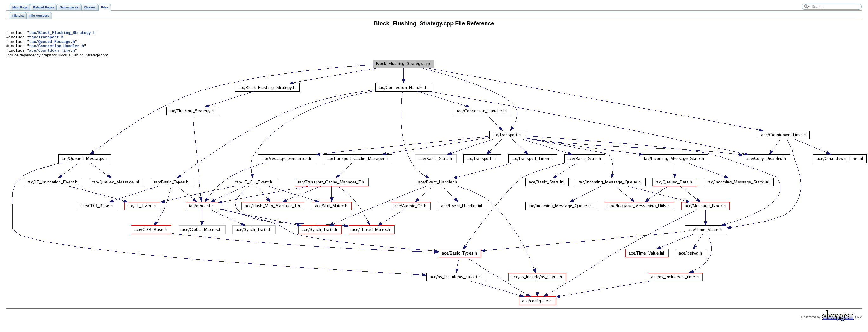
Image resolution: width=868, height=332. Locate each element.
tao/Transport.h (46, 39)
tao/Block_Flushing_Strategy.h (62, 33)
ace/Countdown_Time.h (52, 55)
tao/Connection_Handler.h (57, 50)
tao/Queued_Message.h (52, 44)
